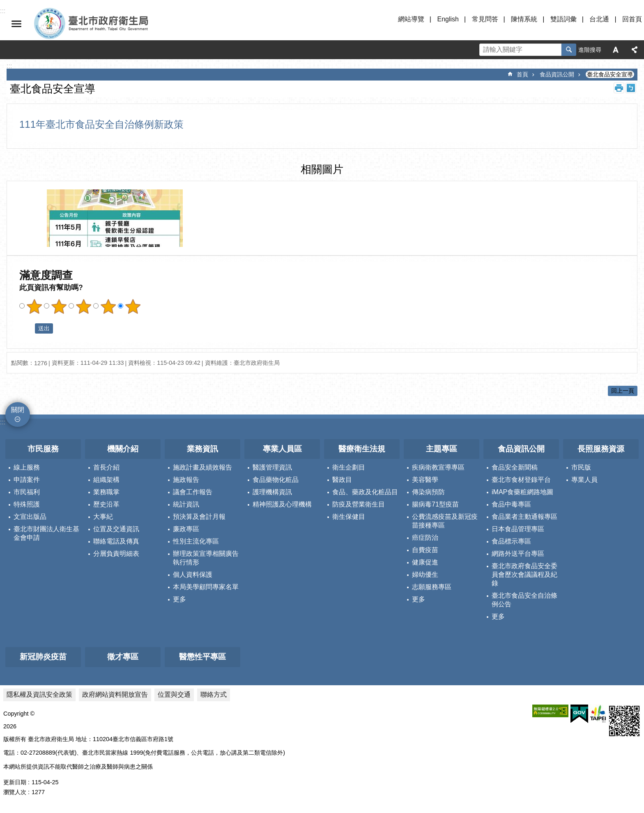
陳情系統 (524, 19)
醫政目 (342, 480)
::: (3, 422)
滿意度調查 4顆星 (108, 306)
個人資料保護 (193, 575)
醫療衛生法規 (362, 449)
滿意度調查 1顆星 (34, 306)
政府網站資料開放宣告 (115, 694)
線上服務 (27, 467)
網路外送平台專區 (518, 554)
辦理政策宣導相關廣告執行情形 (206, 558)
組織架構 (106, 480)
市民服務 (43, 449)
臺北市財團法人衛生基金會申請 (46, 533)
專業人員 (584, 480)
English (448, 19)
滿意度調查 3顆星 (83, 306)
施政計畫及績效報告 (202, 467)
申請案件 (27, 480)
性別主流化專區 (196, 541)
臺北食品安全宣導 (610, 74)
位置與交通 (174, 694)
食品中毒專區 (511, 504)
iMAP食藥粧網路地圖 (522, 492)
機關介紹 (123, 449)
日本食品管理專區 (518, 529)
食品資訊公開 (557, 74)
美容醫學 (425, 480)
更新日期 (15, 782)
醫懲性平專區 (202, 657)
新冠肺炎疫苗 (43, 657)
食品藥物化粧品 (276, 480)
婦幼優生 (425, 575)
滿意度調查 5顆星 (133, 306)
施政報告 (186, 480)
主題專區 (442, 449)
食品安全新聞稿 (515, 467)
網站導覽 (411, 19)
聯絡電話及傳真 (116, 541)
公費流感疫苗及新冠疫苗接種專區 (445, 521)
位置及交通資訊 (116, 529)
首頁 (522, 74)
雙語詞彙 (563, 19)
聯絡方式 (214, 694)
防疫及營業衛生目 (359, 504)
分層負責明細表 (116, 554)
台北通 (599, 19)
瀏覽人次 (15, 792)
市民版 (581, 467)
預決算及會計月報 (199, 517)
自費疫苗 (425, 550)
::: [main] (9, 66)
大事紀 (103, 517)
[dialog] (115, 218)
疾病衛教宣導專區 (438, 467)
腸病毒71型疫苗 (435, 504)
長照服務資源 (601, 449)
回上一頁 (623, 391)
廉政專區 (186, 529)
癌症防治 (425, 538)
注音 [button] (631, 88)
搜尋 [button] (569, 50)
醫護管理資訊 (272, 467)
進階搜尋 (590, 50)
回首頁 (632, 19)
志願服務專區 (432, 587)
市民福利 (27, 492)
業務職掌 (106, 492)
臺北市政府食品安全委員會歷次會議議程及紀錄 (524, 575)
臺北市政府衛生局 (115, 24)
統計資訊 (186, 504)
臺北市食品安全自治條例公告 (524, 600)
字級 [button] (616, 50)
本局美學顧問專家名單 (206, 587)
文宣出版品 (30, 517)
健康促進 (425, 562)
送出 (27, 328)
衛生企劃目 (349, 467)
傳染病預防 (428, 492)
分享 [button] (635, 50)
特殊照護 (27, 504)
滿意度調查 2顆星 (59, 306)
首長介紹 (106, 467)
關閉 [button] (16, 24)
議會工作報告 (193, 492)
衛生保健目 (349, 517)
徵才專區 (123, 657)
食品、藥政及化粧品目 (365, 492)
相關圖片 (322, 169)
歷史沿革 (106, 504)
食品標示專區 (511, 541)
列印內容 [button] (619, 88)
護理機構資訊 (272, 492)
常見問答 (485, 19)
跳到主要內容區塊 (4, 4)
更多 (179, 599)
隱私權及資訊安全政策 (39, 694)
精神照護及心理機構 (282, 504)
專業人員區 (282, 449)
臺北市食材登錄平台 (521, 480)
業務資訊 (202, 449)
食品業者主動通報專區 (524, 517)
